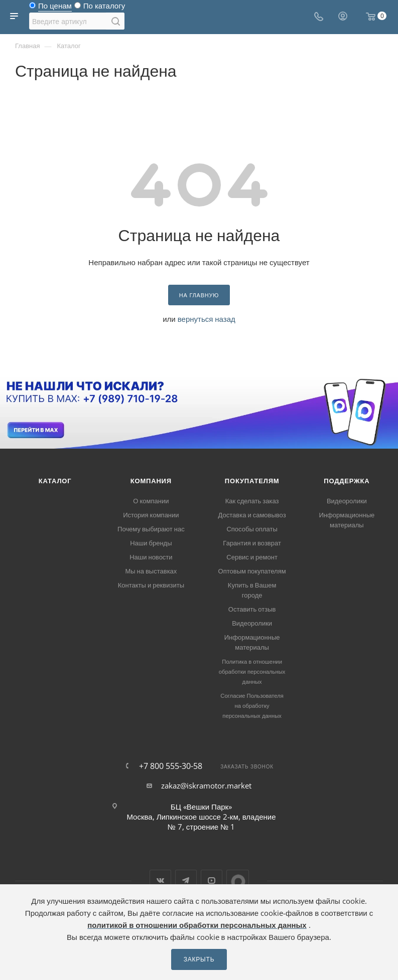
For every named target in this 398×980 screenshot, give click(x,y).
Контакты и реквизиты (151, 585)
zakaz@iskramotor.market (206, 786)
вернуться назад (207, 319)
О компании (151, 501)
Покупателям (252, 481)
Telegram (186, 880)
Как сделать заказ (252, 501)
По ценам (55, 8)
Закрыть (199, 959)
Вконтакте (160, 880)
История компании (151, 515)
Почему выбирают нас (151, 529)
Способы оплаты (252, 529)
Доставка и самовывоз (252, 515)
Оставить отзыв (252, 609)
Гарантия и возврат (252, 543)
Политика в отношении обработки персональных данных (252, 671)
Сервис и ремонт (252, 557)
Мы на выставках (151, 571)
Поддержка (347, 481)
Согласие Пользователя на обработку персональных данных (252, 706)
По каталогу (104, 8)
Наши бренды (151, 543)
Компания (151, 481)
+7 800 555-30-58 (171, 766)
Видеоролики (252, 623)
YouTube (212, 880)
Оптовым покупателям (252, 571)
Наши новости (151, 557)
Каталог (55, 481)
